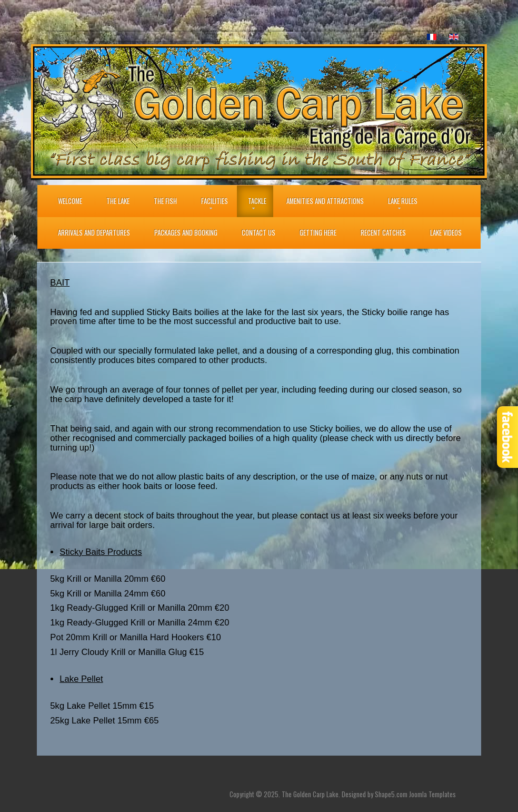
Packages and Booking (186, 233)
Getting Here (318, 233)
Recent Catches (383, 233)
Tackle (257, 201)
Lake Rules (403, 201)
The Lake (118, 201)
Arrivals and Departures (94, 233)
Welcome (70, 201)
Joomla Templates (432, 794)
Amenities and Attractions (325, 201)
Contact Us (258, 233)
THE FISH (165, 201)
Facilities (215, 201)
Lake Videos (446, 233)
